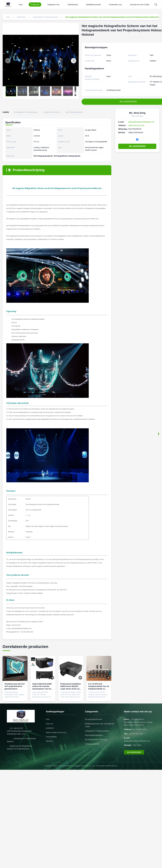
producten (50, 728)
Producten (35, 4)
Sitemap (49, 741)
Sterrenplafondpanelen (94, 735)
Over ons (49, 724)
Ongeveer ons (53, 4)
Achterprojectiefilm (92, 744)
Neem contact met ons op (56, 732)
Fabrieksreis (73, 4)
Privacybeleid (51, 737)
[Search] (156, 4)
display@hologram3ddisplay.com (141, 122)
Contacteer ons (115, 4)
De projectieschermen (94, 719)
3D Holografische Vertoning (96, 740)
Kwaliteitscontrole (93, 4)
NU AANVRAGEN (137, 146)
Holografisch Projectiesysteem (97, 731)
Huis (21, 4)
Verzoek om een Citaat (140, 4)
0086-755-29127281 (136, 125)
